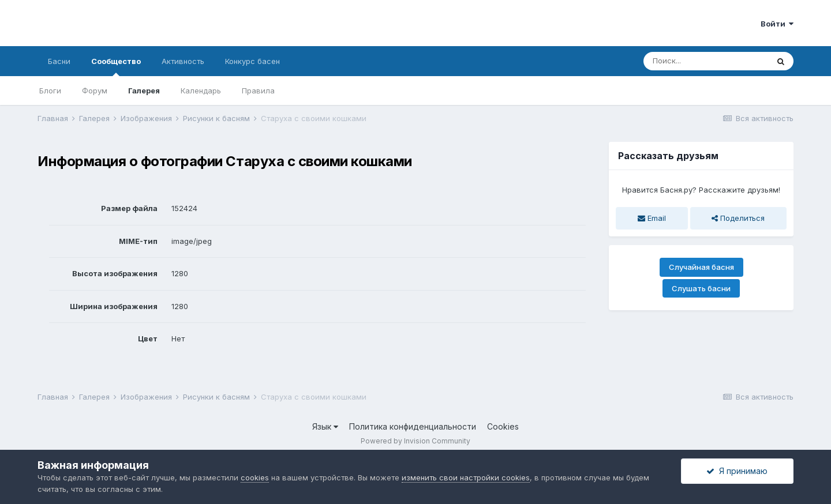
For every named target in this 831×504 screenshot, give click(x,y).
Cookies (503, 426)
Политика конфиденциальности (413, 426)
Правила (258, 91)
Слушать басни (701, 288)
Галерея (144, 91)
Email (652, 218)
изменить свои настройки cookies (466, 477)
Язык (325, 426)
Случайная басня (701, 267)
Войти (777, 24)
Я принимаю (737, 471)
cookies (255, 477)
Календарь (201, 91)
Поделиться (738, 218)
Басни (59, 61)
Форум (95, 91)
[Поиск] (706, 61)
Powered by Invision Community (415, 441)
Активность (183, 61)
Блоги (50, 91)
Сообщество (116, 66)
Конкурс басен (252, 61)
